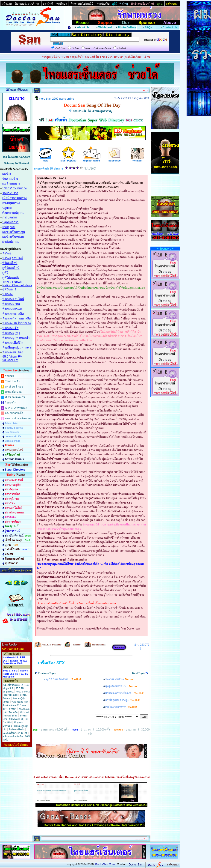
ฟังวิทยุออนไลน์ (13, 258)
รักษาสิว (10, 376)
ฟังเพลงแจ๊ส (10, 328)
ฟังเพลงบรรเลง (12, 309)
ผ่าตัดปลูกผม (11, 242)
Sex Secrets (12, 432)
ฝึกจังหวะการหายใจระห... (124, 693)
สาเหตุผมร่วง (11, 203)
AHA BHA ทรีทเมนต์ (16, 408)
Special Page (12, 441)
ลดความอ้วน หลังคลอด (18, 418)
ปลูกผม (7, 208)
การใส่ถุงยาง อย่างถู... (122, 700)
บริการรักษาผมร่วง (15, 188)
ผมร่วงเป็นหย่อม (13, 237)
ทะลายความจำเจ (120, 679)
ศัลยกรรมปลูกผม (13, 213)
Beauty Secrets (14, 428)
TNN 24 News (12, 282)
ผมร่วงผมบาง (11, 183)
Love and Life (13, 436)
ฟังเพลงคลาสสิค (13, 314)
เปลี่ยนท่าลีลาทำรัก (121, 707)
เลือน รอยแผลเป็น (15, 397)
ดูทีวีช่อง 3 (9, 289)
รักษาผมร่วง (10, 179)
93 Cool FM (10, 360)
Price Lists (11, 423)
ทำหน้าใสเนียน (13, 392)
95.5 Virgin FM (12, 356)
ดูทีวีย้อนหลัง (11, 278)
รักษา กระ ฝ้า (12, 381)
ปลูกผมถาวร (10, 222)
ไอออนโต (11, 403)
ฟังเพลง (7, 294)
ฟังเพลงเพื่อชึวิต (13, 343)
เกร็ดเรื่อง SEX (51, 663)
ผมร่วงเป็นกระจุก (14, 232)
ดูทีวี (5, 273)
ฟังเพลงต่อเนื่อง (13, 352)
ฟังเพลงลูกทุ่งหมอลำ (16, 338)
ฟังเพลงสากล (11, 304)
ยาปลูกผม (9, 227)
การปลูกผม (10, 217)
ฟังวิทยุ (7, 253)
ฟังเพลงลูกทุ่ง (11, 333)
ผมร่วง (7, 174)
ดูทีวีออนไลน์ (11, 268)
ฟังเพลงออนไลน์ (13, 299)
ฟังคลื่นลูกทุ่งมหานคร (17, 347)
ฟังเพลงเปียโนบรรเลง (17, 323)
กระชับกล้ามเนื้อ (14, 413)
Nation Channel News (17, 285)
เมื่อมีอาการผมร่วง (15, 198)
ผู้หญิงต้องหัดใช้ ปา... (122, 686)
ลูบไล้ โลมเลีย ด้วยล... (63, 679)
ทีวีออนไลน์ (10, 263)
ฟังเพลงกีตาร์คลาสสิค (17, 318)
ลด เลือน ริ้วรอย (14, 387)
